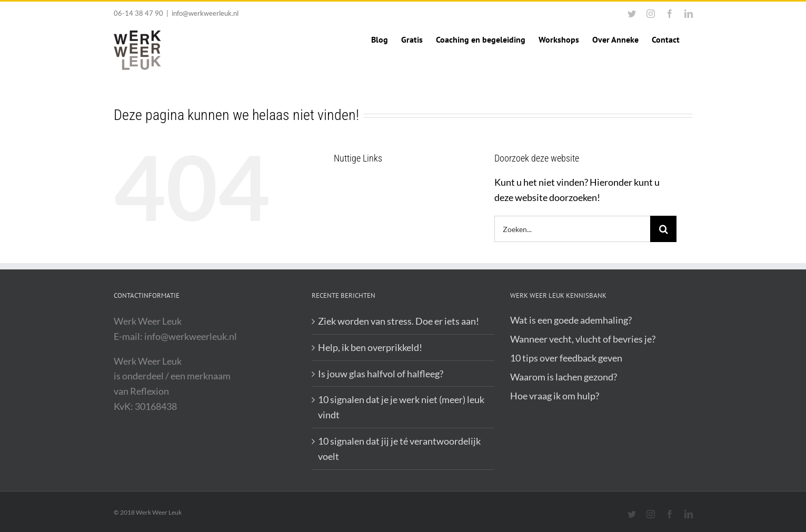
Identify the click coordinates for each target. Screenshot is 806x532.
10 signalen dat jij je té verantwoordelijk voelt (399, 449)
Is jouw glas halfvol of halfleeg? (381, 374)
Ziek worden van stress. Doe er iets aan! (399, 321)
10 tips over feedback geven (566, 358)
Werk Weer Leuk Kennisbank (558, 295)
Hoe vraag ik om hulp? (555, 396)
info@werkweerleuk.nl (205, 13)
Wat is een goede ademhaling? (571, 320)
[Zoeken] (663, 229)
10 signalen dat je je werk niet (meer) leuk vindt (401, 407)
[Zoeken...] (573, 229)
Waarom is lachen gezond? (564, 377)
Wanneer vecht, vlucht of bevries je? (583, 339)
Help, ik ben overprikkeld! (370, 347)
